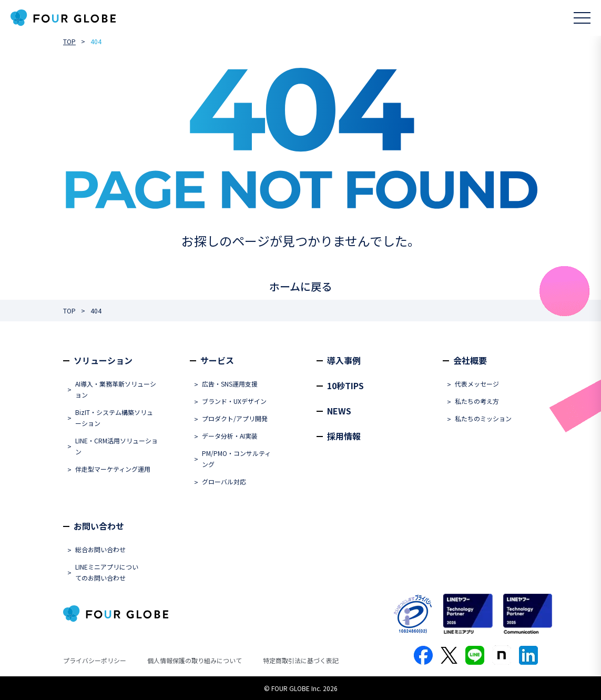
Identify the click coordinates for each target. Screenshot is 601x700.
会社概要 (470, 360)
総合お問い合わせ (100, 549)
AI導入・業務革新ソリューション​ (116, 389)
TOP (69, 41)
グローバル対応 (224, 481)
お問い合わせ (99, 526)
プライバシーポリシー (95, 660)
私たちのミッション (483, 418)
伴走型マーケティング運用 (113, 469)
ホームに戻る (300, 286)
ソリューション (103, 360)
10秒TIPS (345, 385)
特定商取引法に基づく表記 (301, 660)
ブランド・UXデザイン (234, 401)
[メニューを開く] (582, 18)
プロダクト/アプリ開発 (235, 418)
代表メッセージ (477, 384)
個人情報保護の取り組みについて (195, 660)
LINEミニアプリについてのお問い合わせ (107, 572)
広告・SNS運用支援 (230, 384)
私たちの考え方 (477, 401)
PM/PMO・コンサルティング (236, 459)
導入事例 (344, 360)
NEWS (339, 411)
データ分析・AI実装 (230, 436)
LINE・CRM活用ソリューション (116, 446)
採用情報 (344, 436)
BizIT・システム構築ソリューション (114, 418)
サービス (217, 360)
